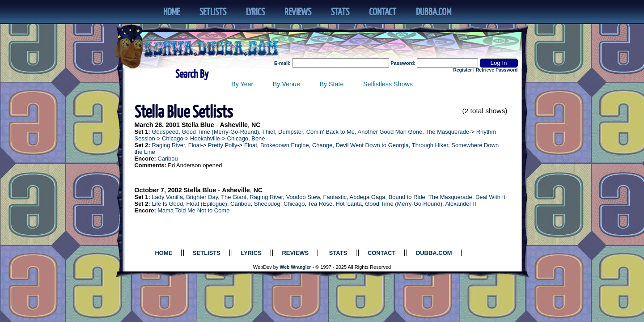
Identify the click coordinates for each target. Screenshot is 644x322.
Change (322, 145)
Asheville (234, 125)
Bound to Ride (407, 197)
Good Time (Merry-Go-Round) (220, 132)
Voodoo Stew (303, 197)
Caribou (167, 159)
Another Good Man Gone (390, 132)
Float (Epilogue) (206, 204)
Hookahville (205, 138)
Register (462, 70)
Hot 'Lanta (349, 204)
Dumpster (290, 132)
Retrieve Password (497, 70)
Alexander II (460, 204)
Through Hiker (430, 145)
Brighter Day (202, 197)
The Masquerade (447, 132)
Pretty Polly (223, 145)
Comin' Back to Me (330, 132)
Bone (258, 138)
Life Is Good (167, 204)
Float (195, 145)
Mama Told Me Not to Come (193, 210)
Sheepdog (267, 204)
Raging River (168, 145)
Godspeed (165, 132)
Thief (269, 132)
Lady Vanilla (167, 197)
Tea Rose (320, 204)
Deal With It (490, 197)
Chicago (173, 138)
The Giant (234, 197)
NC (256, 125)
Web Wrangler (296, 267)
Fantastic (335, 197)
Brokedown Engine (285, 145)
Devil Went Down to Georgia (372, 145)
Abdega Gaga (368, 197)
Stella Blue (198, 125)
